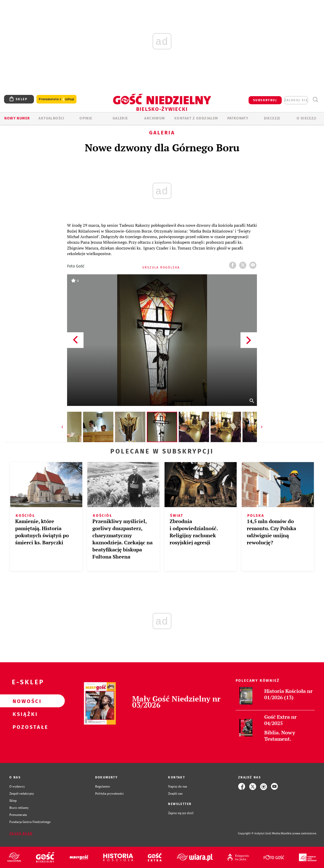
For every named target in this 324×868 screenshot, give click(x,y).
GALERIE (120, 118)
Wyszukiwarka (315, 100)
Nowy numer (17, 118)
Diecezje (272, 118)
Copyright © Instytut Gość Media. (259, 833)
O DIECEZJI (307, 118)
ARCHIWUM (155, 118)
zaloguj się (296, 100)
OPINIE (86, 118)
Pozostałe (24, 727)
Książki (24, 714)
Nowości (24, 701)
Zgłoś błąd (21, 834)
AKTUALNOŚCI (51, 118)
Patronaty (238, 118)
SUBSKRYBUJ (265, 100)
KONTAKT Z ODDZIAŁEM (196, 118)
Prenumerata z (56, 99)
